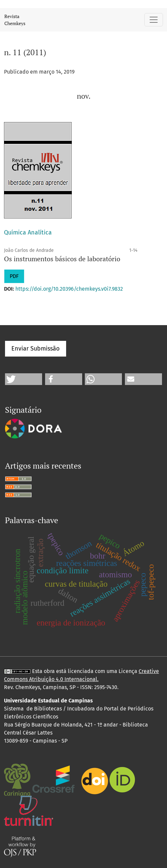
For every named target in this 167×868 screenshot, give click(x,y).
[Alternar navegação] (154, 20)
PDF (14, 276)
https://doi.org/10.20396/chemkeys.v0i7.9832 (69, 289)
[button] (24, 379)
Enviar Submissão (36, 349)
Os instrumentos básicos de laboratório (62, 259)
